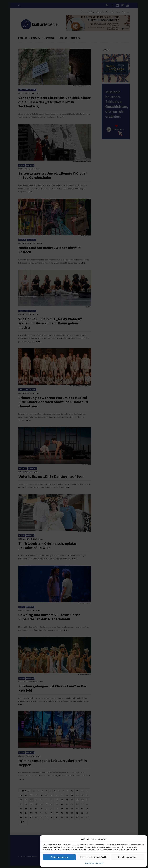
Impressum (99, 863)
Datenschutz (90, 863)
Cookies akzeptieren (59, 857)
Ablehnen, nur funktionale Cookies (94, 857)
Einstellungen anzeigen (128, 857)
